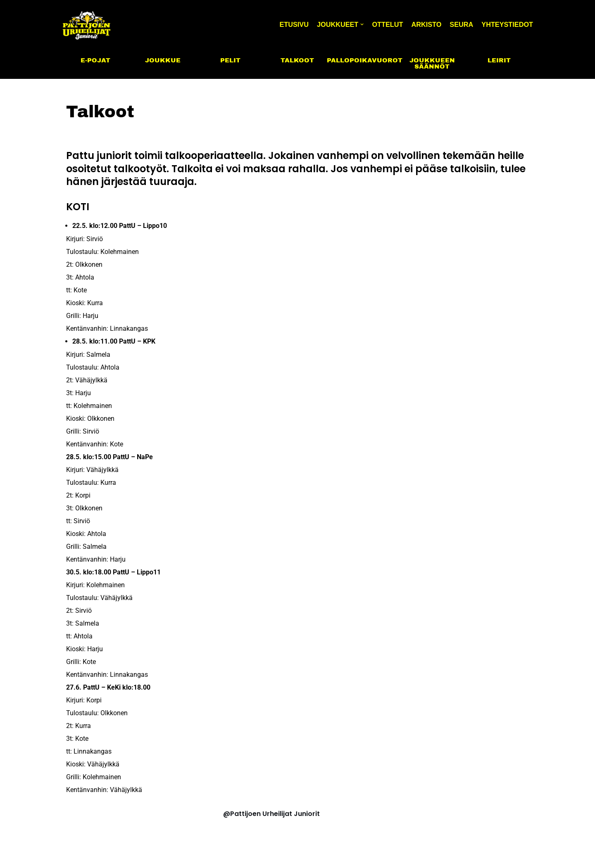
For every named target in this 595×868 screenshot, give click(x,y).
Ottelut (382, 24)
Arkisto (422, 24)
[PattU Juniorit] (87, 24)
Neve (71, 857)
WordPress (130, 857)
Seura (459, 24)
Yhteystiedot (506, 24)
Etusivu (285, 24)
